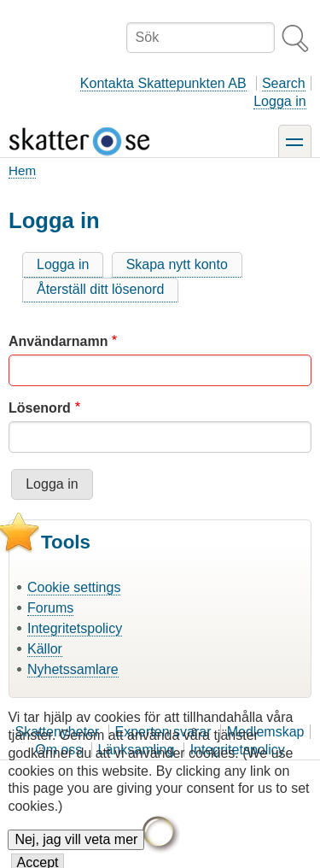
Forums (50, 608)
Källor (45, 649)
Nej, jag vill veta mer (76, 850)
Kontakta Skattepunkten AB (163, 83)
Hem (22, 170)
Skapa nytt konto (177, 264)
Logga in (279, 101)
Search (284, 83)
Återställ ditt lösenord (100, 289)
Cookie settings (74, 587)
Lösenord (40, 408)
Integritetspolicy (75, 628)
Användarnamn (58, 341)
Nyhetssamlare (73, 669)
